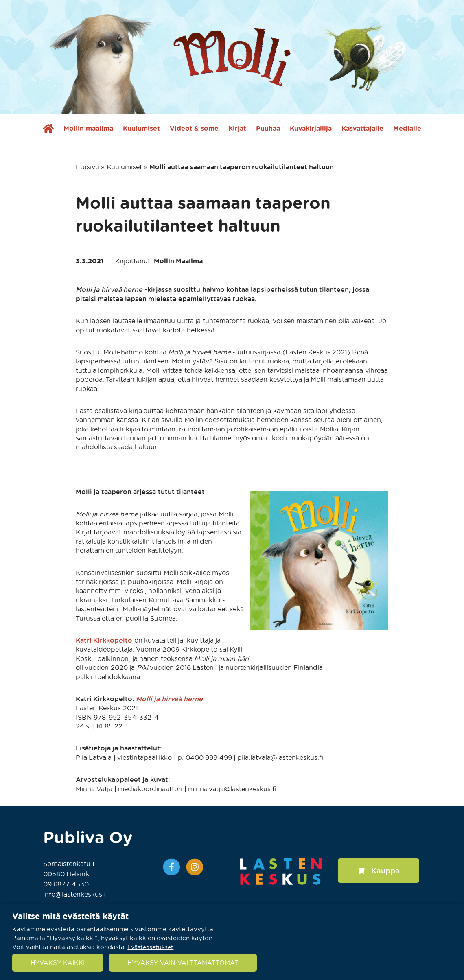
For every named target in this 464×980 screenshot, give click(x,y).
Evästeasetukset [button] (150, 946)
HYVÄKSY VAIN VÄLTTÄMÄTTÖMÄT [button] (183, 962)
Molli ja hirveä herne (169, 699)
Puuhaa (268, 128)
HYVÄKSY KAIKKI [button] (58, 962)
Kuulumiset (141, 128)
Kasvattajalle (362, 128)
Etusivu (88, 167)
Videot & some (194, 128)
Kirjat (237, 128)
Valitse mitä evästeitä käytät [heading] (70, 916)
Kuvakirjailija (311, 128)
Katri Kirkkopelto (104, 640)
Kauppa (379, 870)
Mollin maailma (88, 128)
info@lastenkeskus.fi (76, 894)
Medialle (407, 128)
